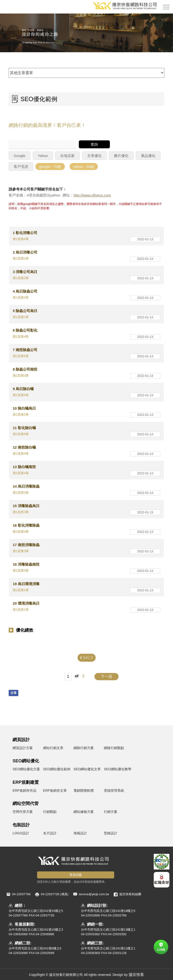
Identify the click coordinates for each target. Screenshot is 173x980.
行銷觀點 (50, 812)
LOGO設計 (21, 833)
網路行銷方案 (84, 748)
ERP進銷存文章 (55, 791)
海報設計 (80, 833)
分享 (13, 693)
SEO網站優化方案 (26, 769)
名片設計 (50, 833)
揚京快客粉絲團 (130, 894)
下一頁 (106, 676)
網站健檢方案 (84, 812)
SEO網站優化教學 (118, 769)
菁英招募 (76, 875)
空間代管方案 (23, 812)
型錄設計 (111, 833)
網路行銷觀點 (114, 748)
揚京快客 (136, 975)
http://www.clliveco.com (92, 195)
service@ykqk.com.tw (94, 894)
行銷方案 (111, 812)
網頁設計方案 (23, 748)
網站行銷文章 (53, 748)
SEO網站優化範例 (57, 769)
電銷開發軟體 (84, 791)
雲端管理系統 (114, 791)
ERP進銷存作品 (24, 791)
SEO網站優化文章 (87, 769)
